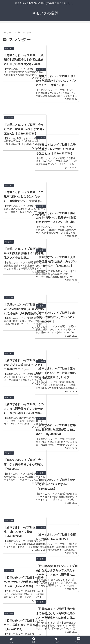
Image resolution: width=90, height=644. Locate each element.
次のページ (45, 597)
